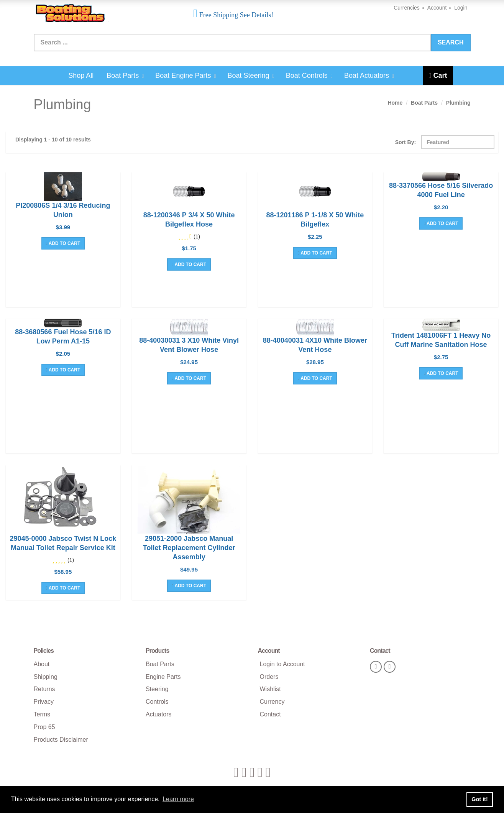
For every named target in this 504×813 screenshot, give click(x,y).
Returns (44, 689)
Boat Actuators (369, 76)
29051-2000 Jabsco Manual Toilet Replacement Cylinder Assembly (189, 548)
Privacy (44, 702)
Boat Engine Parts (186, 76)
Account (437, 8)
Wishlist (270, 689)
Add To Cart (63, 243)
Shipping (46, 677)
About (42, 664)
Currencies (407, 8)
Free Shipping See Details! (235, 15)
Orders (269, 677)
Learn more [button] (178, 799)
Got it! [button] (479, 799)
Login (461, 8)
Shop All (81, 76)
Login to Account (282, 664)
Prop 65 (44, 727)
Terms (42, 714)
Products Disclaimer (61, 740)
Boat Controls (309, 76)
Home (395, 103)
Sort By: (405, 142)
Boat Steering (251, 76)
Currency (272, 702)
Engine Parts (163, 677)
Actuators (159, 714)
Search (451, 42)
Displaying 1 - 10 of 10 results (53, 140)
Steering (157, 689)
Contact (270, 714)
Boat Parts (125, 76)
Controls (157, 702)
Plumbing (458, 103)
